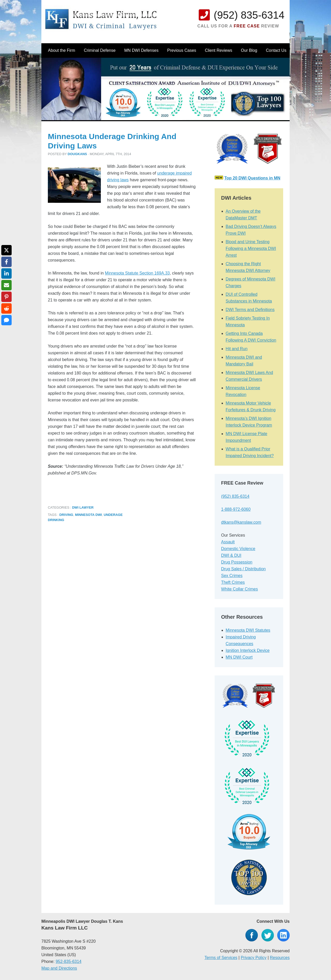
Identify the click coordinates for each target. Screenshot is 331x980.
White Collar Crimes (239, 589)
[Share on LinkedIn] (6, 273)
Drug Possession (237, 562)
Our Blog (249, 50)
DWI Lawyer (83, 507)
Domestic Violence (238, 549)
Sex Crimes (232, 576)
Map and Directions (59, 968)
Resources (280, 958)
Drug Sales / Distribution (243, 569)
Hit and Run (237, 349)
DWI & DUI (231, 555)
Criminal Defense (100, 50)
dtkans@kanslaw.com (241, 522)
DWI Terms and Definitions (250, 310)
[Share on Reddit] (6, 308)
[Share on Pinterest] (6, 297)
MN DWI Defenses (141, 50)
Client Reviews (219, 50)
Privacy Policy (254, 958)
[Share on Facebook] (6, 262)
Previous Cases (182, 50)
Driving (66, 515)
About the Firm (62, 50)
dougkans (77, 154)
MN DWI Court (239, 657)
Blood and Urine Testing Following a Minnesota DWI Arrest (251, 248)
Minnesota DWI (88, 515)
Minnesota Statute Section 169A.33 (137, 273)
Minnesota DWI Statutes (248, 630)
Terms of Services (221, 958)
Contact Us (276, 50)
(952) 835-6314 (249, 15)
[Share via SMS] (6, 320)
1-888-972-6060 (236, 509)
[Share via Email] (6, 285)
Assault (228, 542)
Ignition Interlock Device (248, 650)
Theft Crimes (233, 582)
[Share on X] (6, 250)
